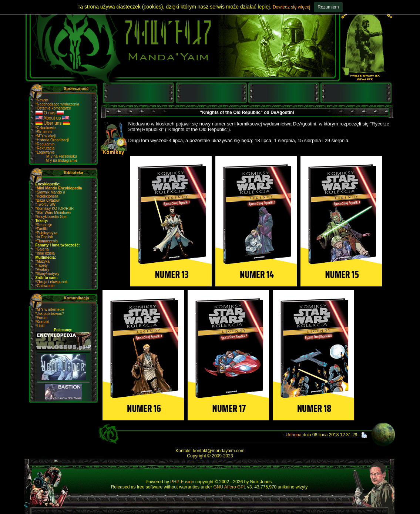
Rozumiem (328, 7)
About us (52, 118)
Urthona (294, 435)
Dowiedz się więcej (291, 7)
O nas (50, 113)
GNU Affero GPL (229, 487)
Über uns (53, 123)
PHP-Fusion (182, 482)
